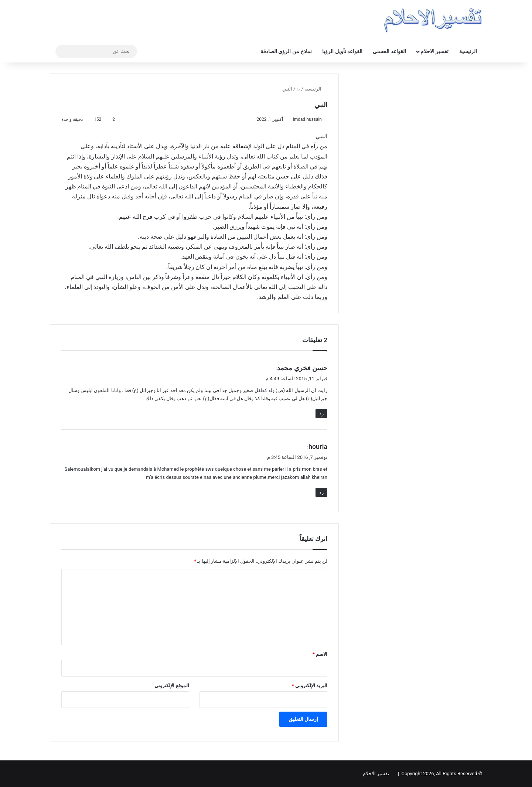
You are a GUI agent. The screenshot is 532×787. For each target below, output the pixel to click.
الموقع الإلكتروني (172, 686)
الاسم (320, 654)
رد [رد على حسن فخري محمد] (321, 414)
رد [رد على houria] (321, 492)
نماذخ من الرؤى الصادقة (286, 51)
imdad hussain (307, 119)
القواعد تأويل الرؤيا (342, 51)
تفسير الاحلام (434, 51)
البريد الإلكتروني (310, 686)
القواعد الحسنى (389, 51)
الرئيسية (468, 51)
